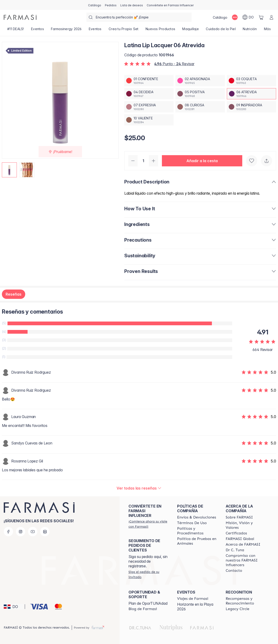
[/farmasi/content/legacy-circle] (237, 609)
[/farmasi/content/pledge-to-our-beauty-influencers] (235, 550)
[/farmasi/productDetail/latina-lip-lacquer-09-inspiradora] (251, 107)
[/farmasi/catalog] (95, 5)
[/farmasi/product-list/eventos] (37, 30)
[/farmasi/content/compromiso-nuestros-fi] (246, 560)
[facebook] (8, 532)
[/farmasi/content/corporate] (240, 539)
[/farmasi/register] (111, 5)
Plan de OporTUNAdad (148, 603)
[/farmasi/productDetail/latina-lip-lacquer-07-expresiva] (149, 107)
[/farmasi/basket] (261, 17)
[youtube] (33, 532)
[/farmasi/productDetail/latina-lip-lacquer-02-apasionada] (200, 81)
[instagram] (21, 532)
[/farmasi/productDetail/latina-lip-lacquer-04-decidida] (149, 94)
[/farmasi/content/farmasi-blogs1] (143, 609)
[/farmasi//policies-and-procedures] (197, 531)
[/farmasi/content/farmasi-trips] (193, 599)
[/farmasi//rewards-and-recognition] (246, 601)
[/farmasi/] (20, 17)
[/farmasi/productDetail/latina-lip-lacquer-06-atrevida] (251, 94)
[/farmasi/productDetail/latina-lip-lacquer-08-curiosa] (200, 107)
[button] (202, 161)
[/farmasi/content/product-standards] (236, 533)
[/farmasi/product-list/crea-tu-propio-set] (124, 30)
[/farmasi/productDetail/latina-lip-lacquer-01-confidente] (149, 81)
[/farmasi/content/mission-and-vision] (246, 525)
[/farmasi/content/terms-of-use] (192, 523)
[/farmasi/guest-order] (149, 574)
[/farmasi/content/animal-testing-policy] (197, 541)
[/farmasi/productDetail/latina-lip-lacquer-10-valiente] (149, 120)
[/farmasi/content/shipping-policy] (197, 517)
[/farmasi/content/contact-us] (234, 571)
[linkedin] (45, 532)
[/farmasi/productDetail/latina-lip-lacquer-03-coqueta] (251, 81)
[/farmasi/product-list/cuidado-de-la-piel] (221, 30)
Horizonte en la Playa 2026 (195, 607)
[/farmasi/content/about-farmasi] (243, 544)
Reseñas (14, 294)
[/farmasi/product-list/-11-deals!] (16, 30)
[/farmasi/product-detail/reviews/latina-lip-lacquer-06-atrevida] (139, 488)
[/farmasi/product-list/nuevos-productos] (160, 30)
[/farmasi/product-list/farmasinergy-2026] (66, 30)
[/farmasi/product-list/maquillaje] (191, 30)
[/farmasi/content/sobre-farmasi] (239, 517)
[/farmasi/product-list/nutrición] (250, 30)
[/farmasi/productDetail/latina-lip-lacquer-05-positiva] (200, 94)
